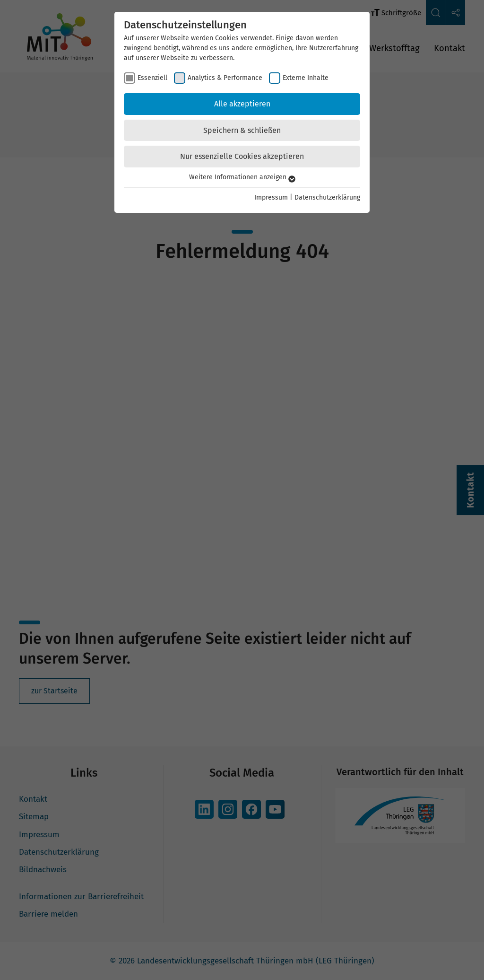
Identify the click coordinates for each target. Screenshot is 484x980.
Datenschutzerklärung (327, 197)
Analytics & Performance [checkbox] (225, 78)
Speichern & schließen (242, 130)
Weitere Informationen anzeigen (242, 177)
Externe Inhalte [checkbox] (306, 78)
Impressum (271, 197)
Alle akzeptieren (242, 104)
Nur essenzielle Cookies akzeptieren (242, 156)
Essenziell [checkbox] (152, 78)
